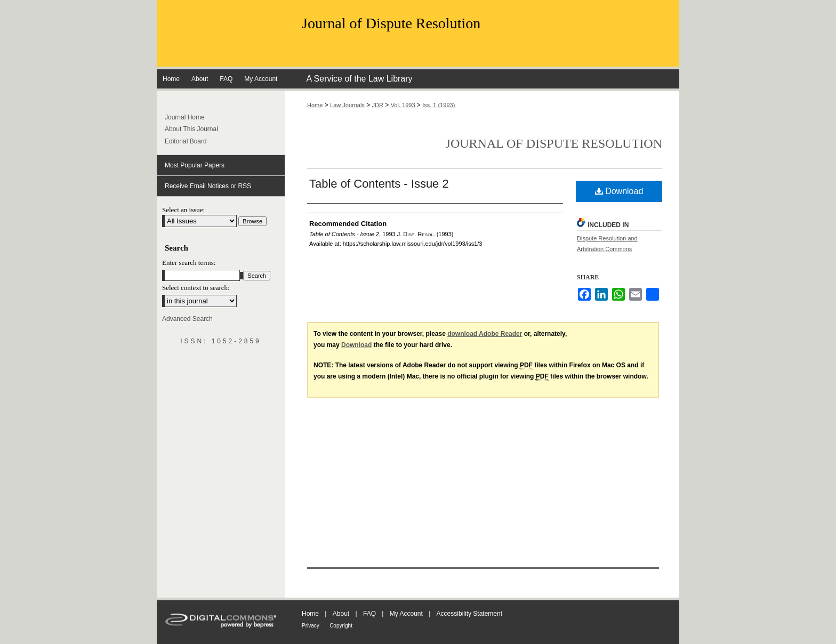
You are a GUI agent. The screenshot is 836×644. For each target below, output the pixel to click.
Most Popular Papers (195, 165)
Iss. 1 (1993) (439, 105)
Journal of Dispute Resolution (391, 23)
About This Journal (191, 129)
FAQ (369, 614)
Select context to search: (196, 288)
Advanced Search (187, 319)
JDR (378, 105)
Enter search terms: (189, 263)
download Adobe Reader (485, 334)
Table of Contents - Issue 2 (379, 184)
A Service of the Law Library (359, 79)
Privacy (311, 626)
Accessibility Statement (469, 614)
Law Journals (347, 105)
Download (619, 191)
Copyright (341, 626)
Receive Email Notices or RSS (208, 186)
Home (315, 105)
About (341, 614)
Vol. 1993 (403, 105)
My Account (406, 614)
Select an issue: (183, 210)
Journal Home (185, 117)
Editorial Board (186, 141)
